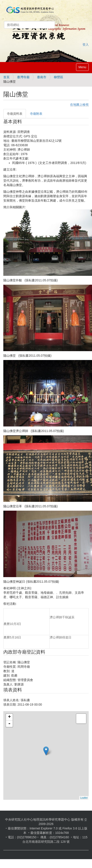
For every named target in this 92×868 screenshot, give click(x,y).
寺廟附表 (36, 114)
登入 (86, 45)
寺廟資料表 (15, 114)
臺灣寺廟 (23, 77)
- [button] (9, 724)
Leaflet (84, 798)
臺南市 (42, 77)
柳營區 (59, 77)
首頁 (6, 77)
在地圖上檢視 (79, 105)
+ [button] (9, 717)
